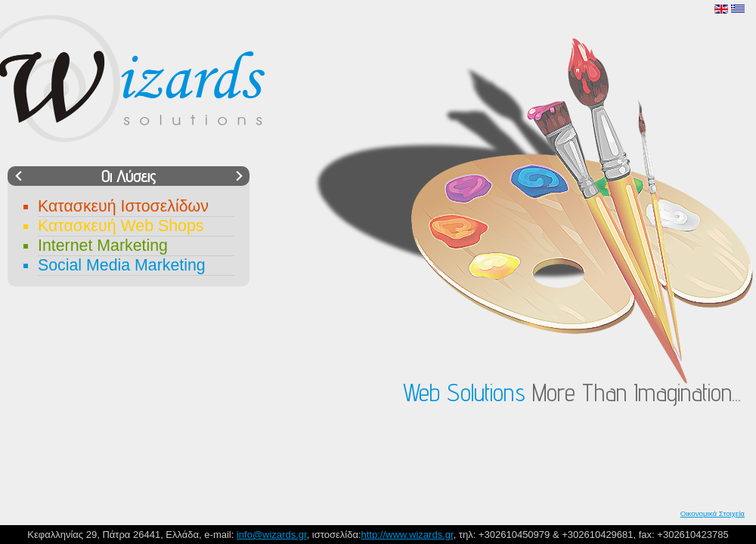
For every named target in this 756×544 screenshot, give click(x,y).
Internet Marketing (103, 246)
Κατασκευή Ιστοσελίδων (123, 206)
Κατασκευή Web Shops (121, 226)
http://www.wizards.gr (407, 535)
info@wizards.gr (272, 535)
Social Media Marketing (122, 265)
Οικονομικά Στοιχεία (713, 513)
